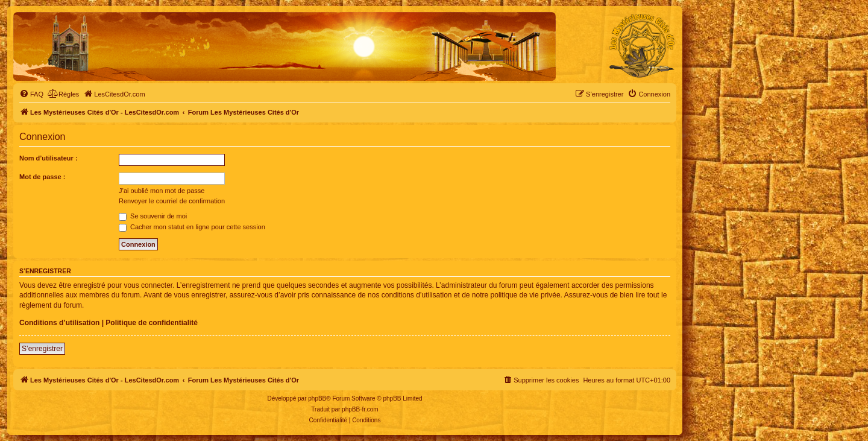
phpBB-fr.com (360, 409)
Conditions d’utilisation (59, 323)
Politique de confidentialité (152, 323)
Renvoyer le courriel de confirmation (172, 201)
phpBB (317, 398)
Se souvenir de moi (153, 216)
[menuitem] (31, 94)
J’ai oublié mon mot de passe (162, 191)
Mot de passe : (42, 177)
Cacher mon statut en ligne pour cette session (192, 227)
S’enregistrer (42, 349)
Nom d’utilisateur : (49, 158)
